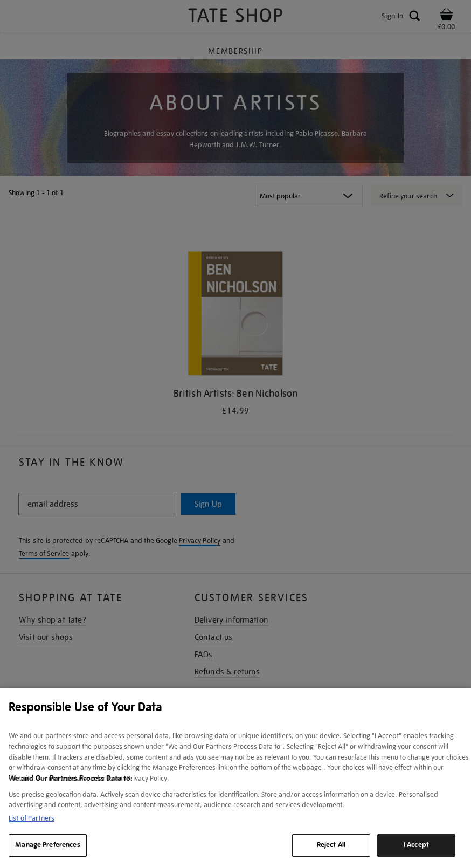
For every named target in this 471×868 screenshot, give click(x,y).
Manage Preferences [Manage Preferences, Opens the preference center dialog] (47, 845)
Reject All (331, 845)
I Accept (416, 845)
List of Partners (32, 818)
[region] (235, 778)
